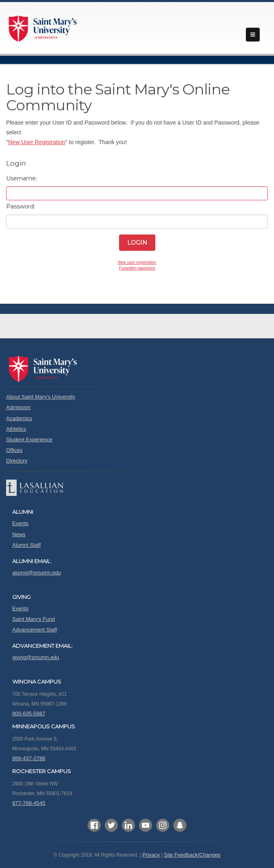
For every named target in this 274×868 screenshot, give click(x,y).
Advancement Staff (35, 630)
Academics (19, 418)
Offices (14, 450)
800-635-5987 (29, 713)
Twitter (111, 825)
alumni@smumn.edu (36, 573)
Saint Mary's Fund (33, 619)
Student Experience (29, 439)
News (19, 534)
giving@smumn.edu (36, 657)
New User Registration (37, 142)
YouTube (146, 825)
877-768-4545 (29, 803)
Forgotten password (137, 268)
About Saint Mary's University (41, 397)
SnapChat (180, 825)
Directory (17, 461)
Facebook (94, 825)
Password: (21, 206)
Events (20, 523)
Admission (18, 407)
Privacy (151, 855)
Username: (22, 178)
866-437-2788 (29, 758)
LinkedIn (128, 825)
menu (253, 35)
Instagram (163, 825)
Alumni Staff (27, 545)
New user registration (137, 262)
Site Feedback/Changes (192, 855)
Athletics (16, 429)
